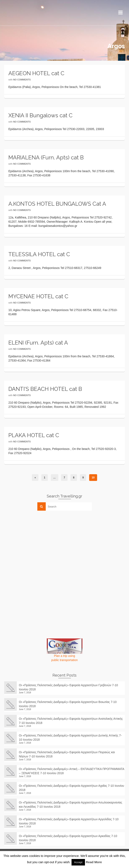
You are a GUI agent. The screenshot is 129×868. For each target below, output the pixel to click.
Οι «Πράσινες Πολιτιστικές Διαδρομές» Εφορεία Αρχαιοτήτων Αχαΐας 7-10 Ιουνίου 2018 (71, 788)
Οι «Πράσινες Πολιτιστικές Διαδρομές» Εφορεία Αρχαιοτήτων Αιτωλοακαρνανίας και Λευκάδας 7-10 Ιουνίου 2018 (71, 805)
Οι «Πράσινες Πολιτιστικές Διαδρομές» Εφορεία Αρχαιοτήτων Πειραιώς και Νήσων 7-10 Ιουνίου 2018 (67, 754)
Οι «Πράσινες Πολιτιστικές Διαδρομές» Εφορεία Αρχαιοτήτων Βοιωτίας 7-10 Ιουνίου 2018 (68, 704)
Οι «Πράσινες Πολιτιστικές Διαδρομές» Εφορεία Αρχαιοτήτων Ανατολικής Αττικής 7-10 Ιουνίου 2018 (71, 721)
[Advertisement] (36, 543)
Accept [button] (78, 862)
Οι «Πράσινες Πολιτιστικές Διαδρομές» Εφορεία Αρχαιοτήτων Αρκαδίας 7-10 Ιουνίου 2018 (68, 838)
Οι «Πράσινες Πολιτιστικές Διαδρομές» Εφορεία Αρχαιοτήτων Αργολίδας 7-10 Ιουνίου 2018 (69, 821)
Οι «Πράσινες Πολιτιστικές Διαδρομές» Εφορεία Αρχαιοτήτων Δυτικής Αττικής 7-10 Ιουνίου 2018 (70, 738)
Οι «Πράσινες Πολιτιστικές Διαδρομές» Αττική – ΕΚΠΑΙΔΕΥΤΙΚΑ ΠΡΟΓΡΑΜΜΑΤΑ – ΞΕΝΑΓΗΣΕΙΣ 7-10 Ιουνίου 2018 (72, 771)
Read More (94, 862)
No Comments (22, 80)
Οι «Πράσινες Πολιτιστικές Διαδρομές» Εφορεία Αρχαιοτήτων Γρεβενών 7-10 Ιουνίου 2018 (68, 687)
